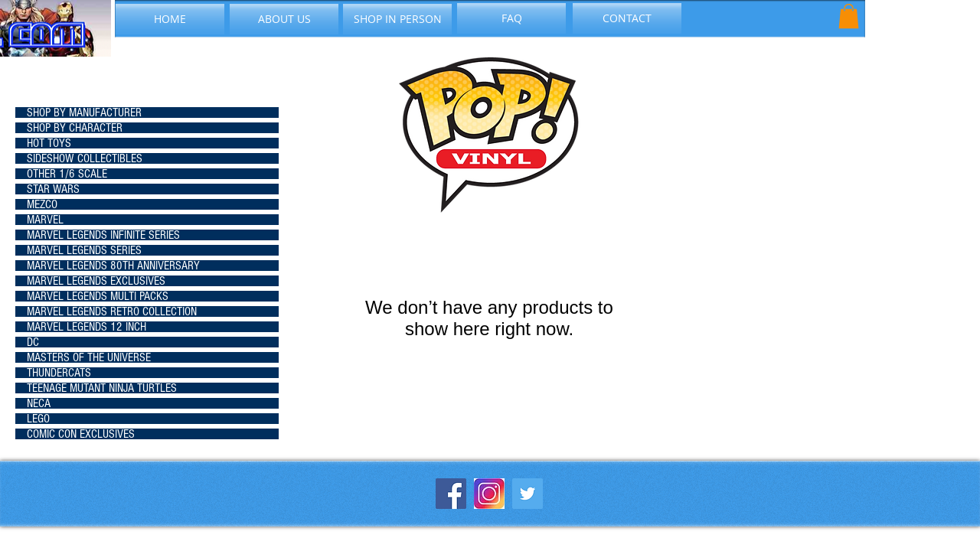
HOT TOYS (49, 143)
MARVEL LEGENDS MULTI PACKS (98, 296)
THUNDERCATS (59, 373)
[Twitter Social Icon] (528, 494)
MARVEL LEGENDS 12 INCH (87, 327)
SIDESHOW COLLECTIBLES (85, 158)
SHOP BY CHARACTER (75, 128)
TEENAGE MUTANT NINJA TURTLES (102, 388)
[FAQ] (511, 18)
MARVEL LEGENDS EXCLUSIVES (96, 281)
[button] (849, 16)
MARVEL (45, 220)
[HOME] (170, 19)
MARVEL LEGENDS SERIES (84, 250)
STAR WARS (53, 189)
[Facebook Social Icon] (451, 494)
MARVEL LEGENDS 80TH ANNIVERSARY (113, 266)
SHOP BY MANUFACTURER (84, 112)
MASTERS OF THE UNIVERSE (89, 357)
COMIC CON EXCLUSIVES (81, 434)
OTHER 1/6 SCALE (67, 174)
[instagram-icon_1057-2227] (489, 494)
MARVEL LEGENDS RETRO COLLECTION (112, 311)
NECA (39, 403)
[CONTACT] (627, 18)
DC (33, 342)
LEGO (38, 419)
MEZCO (42, 204)
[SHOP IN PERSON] (397, 19)
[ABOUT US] (284, 19)
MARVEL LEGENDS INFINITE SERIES (103, 235)
